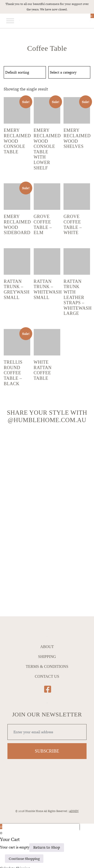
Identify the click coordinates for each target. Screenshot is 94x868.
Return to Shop (47, 847)
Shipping (47, 657)
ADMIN (74, 811)
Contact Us (47, 676)
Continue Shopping (24, 859)
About (47, 647)
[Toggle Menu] (10, 21)
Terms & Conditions (47, 666)
